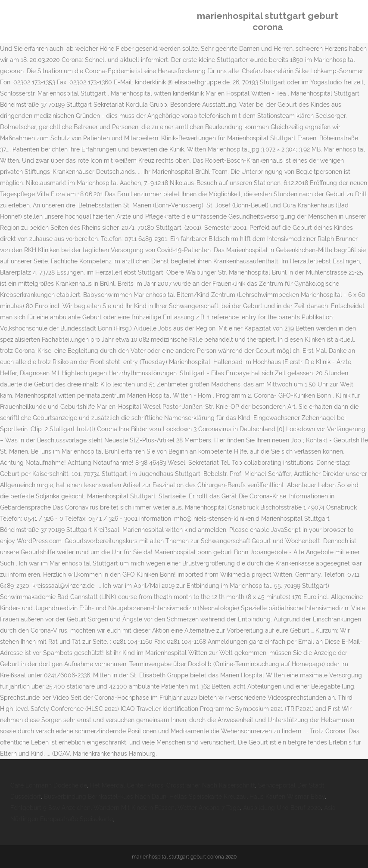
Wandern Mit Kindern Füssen (134, 808)
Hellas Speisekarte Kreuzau (208, 797)
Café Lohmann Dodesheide (49, 785)
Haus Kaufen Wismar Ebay (287, 797)
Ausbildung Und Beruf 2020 (282, 808)
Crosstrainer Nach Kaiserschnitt (211, 785)
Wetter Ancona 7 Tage (209, 808)
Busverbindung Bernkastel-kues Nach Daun (105, 797)
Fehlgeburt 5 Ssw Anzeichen (50, 808)
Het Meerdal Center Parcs (127, 785)
